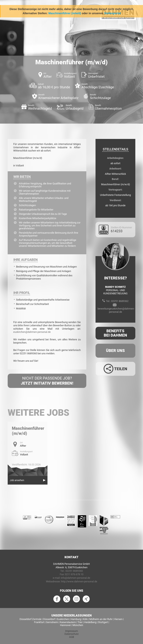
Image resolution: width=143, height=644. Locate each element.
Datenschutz (72, 634)
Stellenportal (112, 13)
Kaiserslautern (68, 622)
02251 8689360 (74, 571)
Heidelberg (90, 622)
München (78, 625)
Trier (80, 622)
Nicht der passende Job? (47, 381)
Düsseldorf (49, 619)
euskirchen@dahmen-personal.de (32, 332)
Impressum (72, 631)
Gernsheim (52, 622)
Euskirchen (63, 619)
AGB (72, 637)
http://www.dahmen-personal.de (79, 581)
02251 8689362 (120, 301)
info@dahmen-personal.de (75, 578)
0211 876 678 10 (74, 574)
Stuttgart (103, 622)
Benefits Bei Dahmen (115, 333)
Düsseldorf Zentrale (31, 619)
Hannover (65, 625)
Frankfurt (39, 622)
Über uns (115, 351)
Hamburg (76, 619)
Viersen (118, 619)
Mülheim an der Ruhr (101, 619)
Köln (85, 619)
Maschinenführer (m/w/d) (65, 13)
